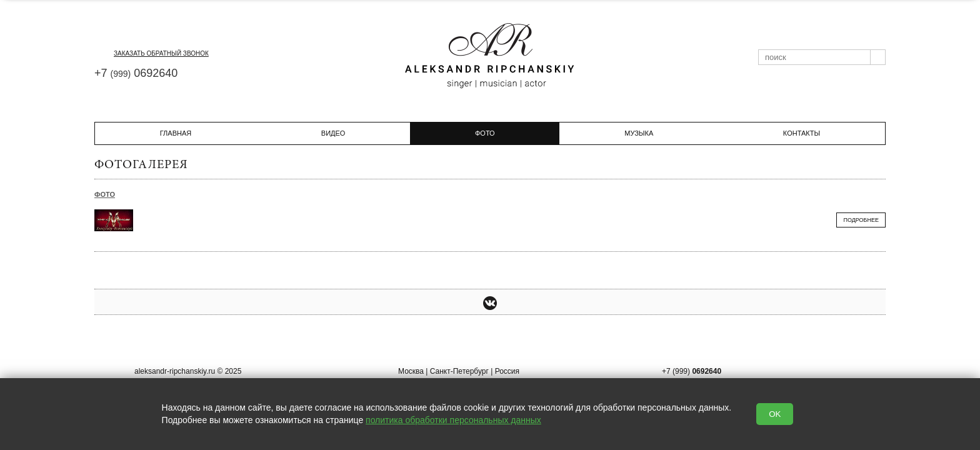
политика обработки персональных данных (453, 420)
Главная (176, 133)
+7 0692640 (136, 73)
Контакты (802, 133)
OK (775, 414)
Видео (333, 133)
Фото (105, 194)
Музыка (639, 133)
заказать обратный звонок (152, 53)
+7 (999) (692, 371)
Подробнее (861, 220)
